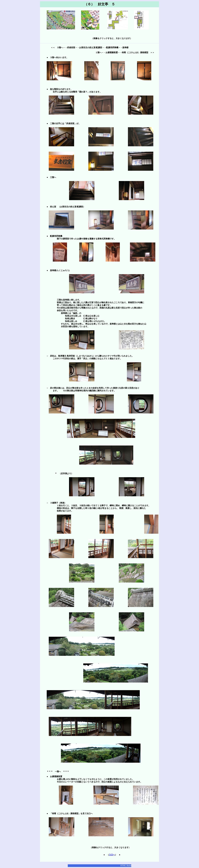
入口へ (112, 855)
